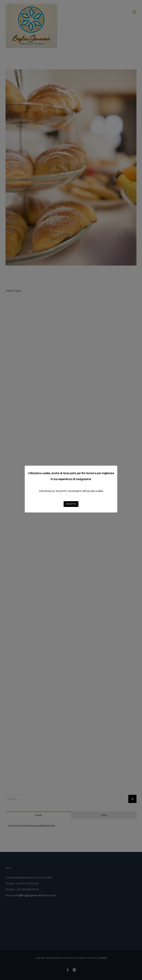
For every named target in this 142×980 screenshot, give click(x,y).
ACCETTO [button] (71, 504)
